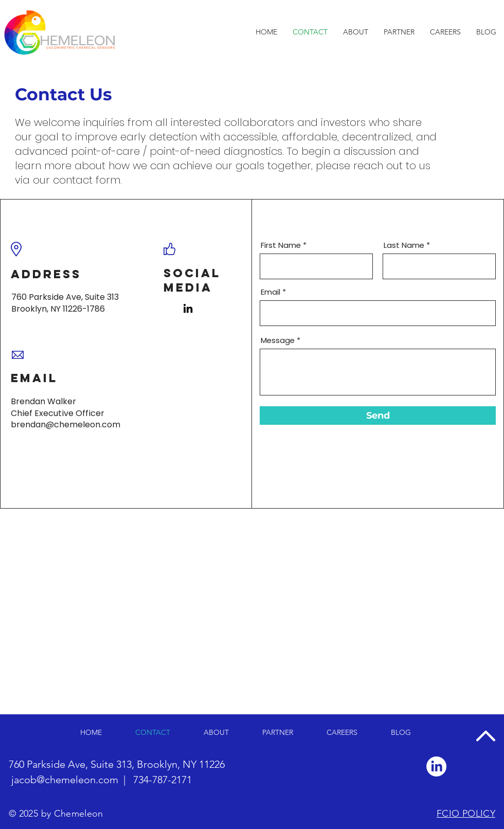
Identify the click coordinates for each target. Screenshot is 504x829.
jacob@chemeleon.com (65, 780)
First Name (281, 245)
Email (271, 292)
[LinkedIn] (188, 308)
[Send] (378, 416)
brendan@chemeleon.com (66, 425)
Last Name (404, 245)
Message (278, 340)
